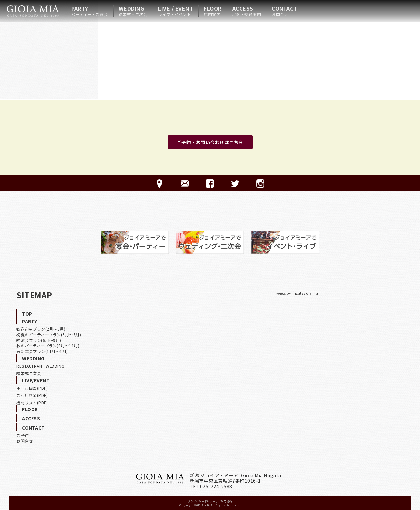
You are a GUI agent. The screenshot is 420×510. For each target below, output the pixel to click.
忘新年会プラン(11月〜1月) (42, 351)
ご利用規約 (225, 501)
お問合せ (25, 441)
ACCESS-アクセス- (160, 183)
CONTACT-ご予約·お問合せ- (185, 183)
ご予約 (23, 435)
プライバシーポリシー (202, 501)
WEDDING (133, 11)
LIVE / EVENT (176, 11)
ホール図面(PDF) (32, 388)
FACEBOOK (210, 183)
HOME (33, 11)
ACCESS (247, 11)
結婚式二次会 (29, 373)
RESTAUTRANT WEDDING (41, 366)
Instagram (260, 183)
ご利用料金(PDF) (32, 395)
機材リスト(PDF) (32, 402)
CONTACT (285, 11)
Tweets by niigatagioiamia (296, 293)
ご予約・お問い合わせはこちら (210, 142)
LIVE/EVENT (36, 380)
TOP (27, 314)
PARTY (90, 11)
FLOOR (213, 11)
